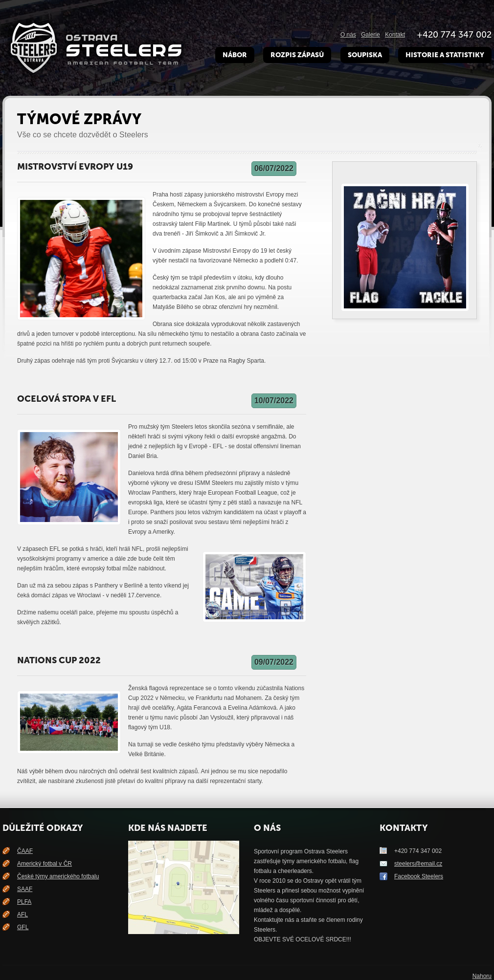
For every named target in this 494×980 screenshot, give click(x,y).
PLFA (24, 902)
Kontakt (395, 35)
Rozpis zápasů (297, 55)
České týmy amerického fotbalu (58, 876)
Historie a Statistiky (445, 55)
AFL (22, 915)
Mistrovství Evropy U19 (75, 167)
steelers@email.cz (418, 864)
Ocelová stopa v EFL (67, 399)
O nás (348, 35)
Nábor (235, 55)
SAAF (25, 889)
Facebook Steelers (419, 876)
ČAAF (25, 851)
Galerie (370, 35)
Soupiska (365, 55)
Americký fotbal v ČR (45, 864)
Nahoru (482, 976)
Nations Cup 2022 (59, 660)
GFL (23, 927)
